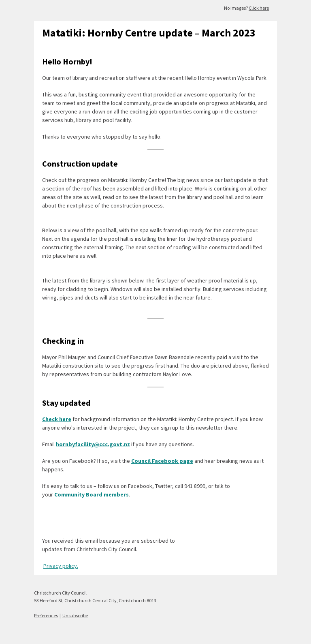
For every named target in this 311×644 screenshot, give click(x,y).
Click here (259, 8)
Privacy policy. (61, 566)
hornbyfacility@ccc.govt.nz (93, 444)
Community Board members (92, 494)
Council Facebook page (162, 461)
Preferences (46, 615)
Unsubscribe (75, 615)
